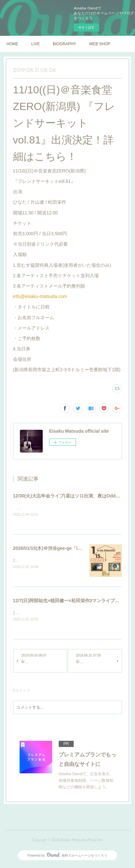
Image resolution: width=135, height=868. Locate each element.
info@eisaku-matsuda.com (40, 296)
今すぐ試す (86, 27)
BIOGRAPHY (64, 44)
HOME (12, 44)
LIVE (36, 44)
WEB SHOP (100, 44)
